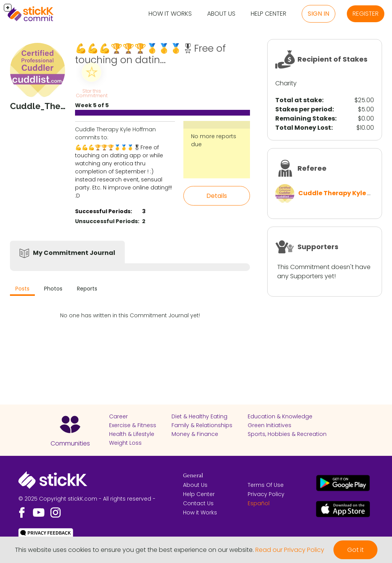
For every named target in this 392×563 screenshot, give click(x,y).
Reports (87, 289)
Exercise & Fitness (133, 425)
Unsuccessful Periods (106, 221)
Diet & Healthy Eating (199, 416)
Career (118, 416)
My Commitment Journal (74, 253)
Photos (53, 289)
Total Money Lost (303, 128)
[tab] (22, 290)
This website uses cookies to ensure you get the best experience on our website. (134, 550)
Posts (22, 289)
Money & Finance (195, 434)
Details (217, 196)
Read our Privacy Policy (290, 550)
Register (366, 14)
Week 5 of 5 (92, 105)
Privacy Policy (266, 494)
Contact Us (198, 503)
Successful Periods (103, 211)
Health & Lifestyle (132, 434)
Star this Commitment (92, 93)
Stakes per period (304, 109)
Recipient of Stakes (332, 59)
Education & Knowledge (280, 416)
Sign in (318, 14)
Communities (70, 443)
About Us (221, 14)
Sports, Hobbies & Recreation (287, 434)
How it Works (170, 14)
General (193, 476)
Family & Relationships (202, 425)
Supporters (318, 247)
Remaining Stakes (305, 118)
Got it (355, 550)
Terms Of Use (266, 485)
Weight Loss (125, 443)
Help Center (269, 14)
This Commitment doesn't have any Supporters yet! (324, 272)
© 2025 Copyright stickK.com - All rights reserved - (87, 499)
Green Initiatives (269, 425)
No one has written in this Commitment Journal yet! (130, 315)
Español (259, 503)
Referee (312, 168)
